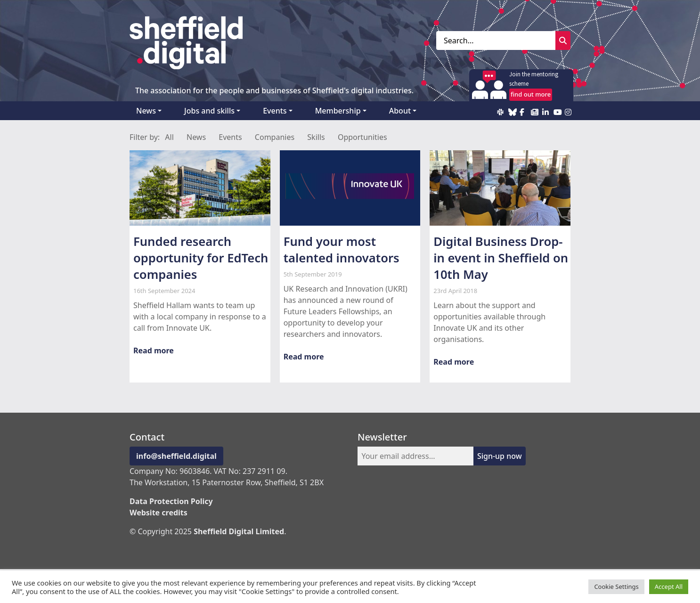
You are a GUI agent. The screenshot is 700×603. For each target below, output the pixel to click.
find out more (531, 94)
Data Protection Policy (171, 501)
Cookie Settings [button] (616, 587)
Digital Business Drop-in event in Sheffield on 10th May (501, 258)
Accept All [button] (669, 587)
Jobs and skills (209, 111)
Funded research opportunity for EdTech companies (201, 258)
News (146, 111)
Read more (154, 350)
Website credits (159, 513)
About (400, 111)
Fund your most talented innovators (342, 250)
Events (275, 111)
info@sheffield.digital (176, 456)
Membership (338, 111)
